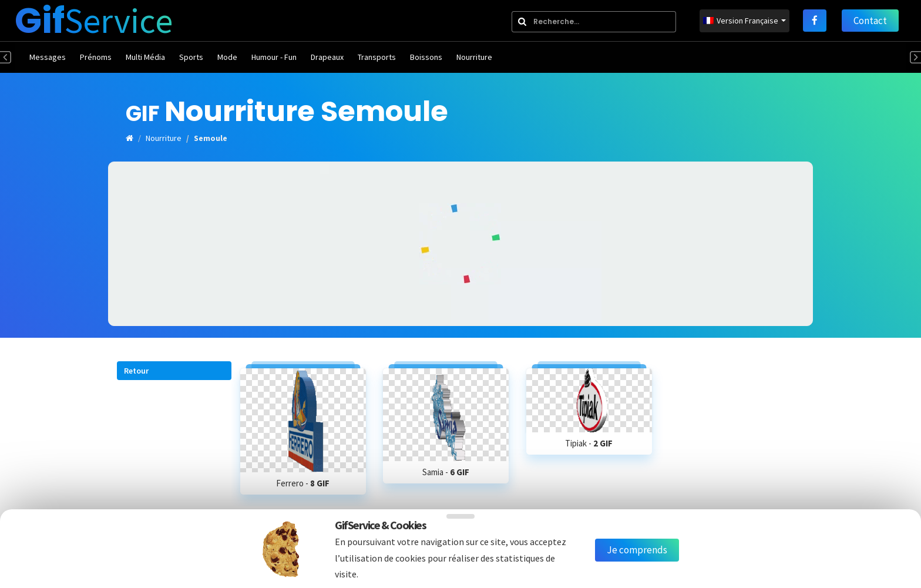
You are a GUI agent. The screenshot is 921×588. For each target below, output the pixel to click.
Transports (377, 57)
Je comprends (637, 550)
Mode (227, 57)
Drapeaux (327, 57)
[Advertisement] (460, 244)
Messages (48, 57)
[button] (174, 371)
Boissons (426, 57)
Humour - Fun (274, 57)
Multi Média (145, 57)
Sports (191, 57)
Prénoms (96, 57)
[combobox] (594, 22)
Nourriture (474, 57)
